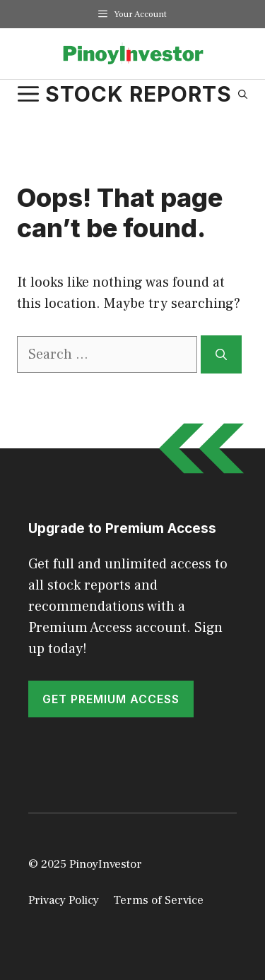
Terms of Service (158, 900)
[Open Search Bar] (243, 94)
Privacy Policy (64, 900)
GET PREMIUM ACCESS (111, 699)
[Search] (221, 354)
